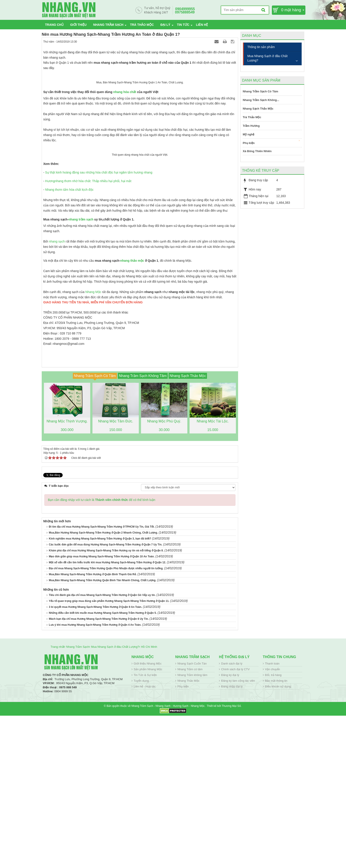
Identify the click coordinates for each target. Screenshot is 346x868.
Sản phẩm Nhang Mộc (148, 822)
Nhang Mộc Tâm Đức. (116, 575)
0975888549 (185, 12)
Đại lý (165, 25)
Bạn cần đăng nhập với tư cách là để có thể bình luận (102, 652)
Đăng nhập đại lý (232, 839)
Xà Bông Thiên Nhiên (257, 151)
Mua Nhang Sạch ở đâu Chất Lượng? (267, 58)
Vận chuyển (273, 822)
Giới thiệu (78, 25)
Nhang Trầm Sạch (108, 25)
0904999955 (185, 9)
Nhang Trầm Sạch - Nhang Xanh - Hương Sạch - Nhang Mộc (168, 859)
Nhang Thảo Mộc (188, 833)
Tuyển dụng (141, 833)
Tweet (47, 629)
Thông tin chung (279, 809)
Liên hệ (202, 25)
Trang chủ (54, 25)
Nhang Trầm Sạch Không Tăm (143, 529)
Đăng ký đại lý (230, 828)
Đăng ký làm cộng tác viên (238, 833)
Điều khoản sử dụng (278, 839)
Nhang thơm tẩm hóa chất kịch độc (69, 343)
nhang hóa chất (125, 204)
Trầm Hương (251, 126)
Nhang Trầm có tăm (190, 822)
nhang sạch (57, 395)
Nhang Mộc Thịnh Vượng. (67, 575)
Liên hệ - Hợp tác (145, 839)
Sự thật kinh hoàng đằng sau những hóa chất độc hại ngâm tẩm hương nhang (99, 326)
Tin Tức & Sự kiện (145, 828)
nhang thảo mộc (132, 414)
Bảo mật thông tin (276, 833)
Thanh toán (272, 816)
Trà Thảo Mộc (142, 25)
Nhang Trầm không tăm (192, 828)
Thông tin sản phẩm (261, 47)
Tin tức (183, 25)
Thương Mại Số (231, 859)
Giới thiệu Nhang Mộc (148, 816)
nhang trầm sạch (81, 373)
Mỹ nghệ (248, 134)
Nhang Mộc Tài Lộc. (213, 575)
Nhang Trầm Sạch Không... (261, 100)
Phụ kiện (271, 142)
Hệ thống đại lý (234, 809)
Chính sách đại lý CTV (235, 822)
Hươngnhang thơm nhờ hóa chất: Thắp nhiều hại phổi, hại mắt (88, 335)
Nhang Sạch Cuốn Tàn (192, 816)
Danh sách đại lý (232, 816)
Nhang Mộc (94, 446)
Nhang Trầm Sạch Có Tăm (95, 529)
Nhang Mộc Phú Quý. (164, 575)
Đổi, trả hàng (273, 828)
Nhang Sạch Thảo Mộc (188, 529)
